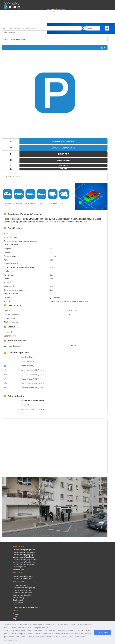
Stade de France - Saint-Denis (33, 409)
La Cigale (25, 405)
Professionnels (70, 20)
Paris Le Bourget (28, 361)
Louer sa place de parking (22, 595)
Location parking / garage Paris (24, 550)
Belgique (102, 20)
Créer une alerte (9, 32)
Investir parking (18, 598)
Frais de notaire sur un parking (24, 588)
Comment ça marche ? (21, 585)
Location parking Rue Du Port (23, 578)
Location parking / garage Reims (24, 560)
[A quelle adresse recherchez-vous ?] (42, 28)
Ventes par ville (18, 569)
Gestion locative (19, 600)
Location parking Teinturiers (23, 576)
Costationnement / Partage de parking (26, 607)
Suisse (109, 20)
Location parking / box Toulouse (24, 557)
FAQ (15, 619)
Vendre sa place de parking (23, 593)
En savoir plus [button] (10, 640)
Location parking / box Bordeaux (24, 562)
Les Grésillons (27, 357)
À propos (16, 614)
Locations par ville (19, 567)
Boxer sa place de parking (22, 590)
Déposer (88, 20)
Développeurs (18, 605)
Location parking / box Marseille (24, 552)
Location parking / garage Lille (24, 564)
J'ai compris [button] (103, 633)
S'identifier (80, 20)
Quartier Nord (55, 298)
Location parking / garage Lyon (24, 555)
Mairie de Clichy (28, 366)
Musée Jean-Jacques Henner (33, 400)
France (95, 20)
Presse (15, 617)
